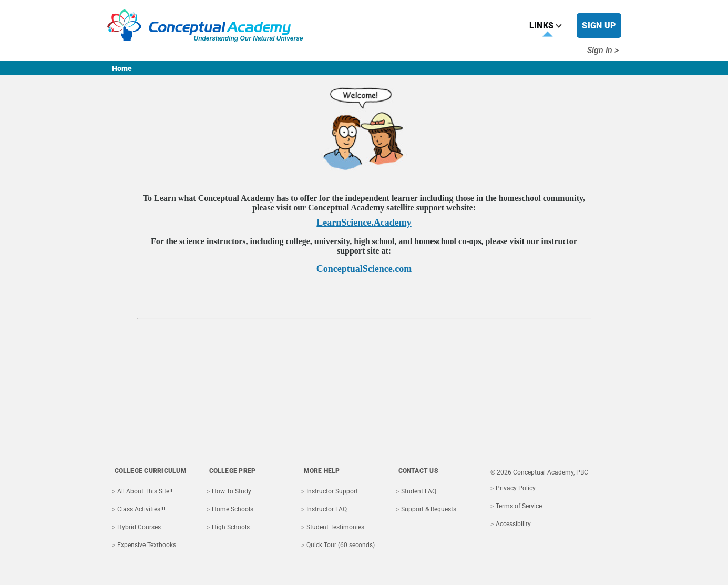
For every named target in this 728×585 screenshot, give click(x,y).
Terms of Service (519, 506)
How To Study (232, 491)
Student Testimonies (335, 527)
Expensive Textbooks (147, 545)
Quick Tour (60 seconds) (341, 545)
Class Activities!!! (141, 509)
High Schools (231, 527)
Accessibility (513, 524)
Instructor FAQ (327, 509)
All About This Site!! (145, 491)
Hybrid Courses (139, 527)
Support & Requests (429, 509)
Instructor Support (332, 491)
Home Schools (233, 509)
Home (122, 68)
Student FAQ (419, 491)
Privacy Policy (516, 488)
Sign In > (603, 50)
